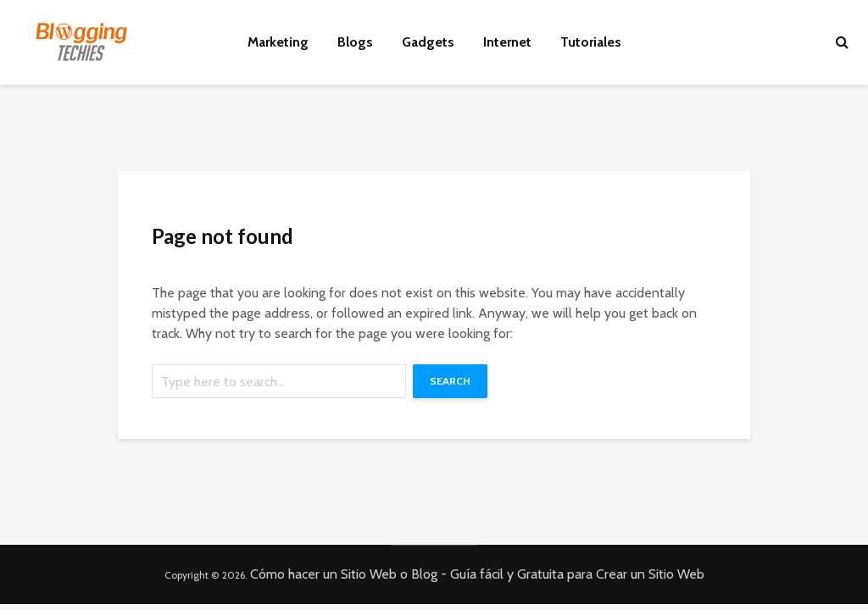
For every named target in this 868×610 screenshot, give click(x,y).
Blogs (355, 42)
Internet (507, 42)
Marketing (278, 42)
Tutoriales (591, 42)
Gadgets (428, 42)
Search (450, 381)
